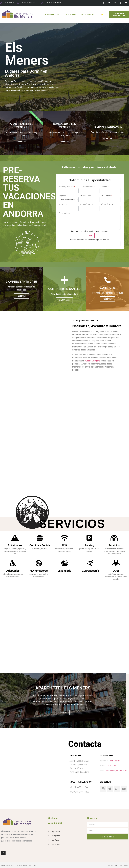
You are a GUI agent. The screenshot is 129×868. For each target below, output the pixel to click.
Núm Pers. (63, 204)
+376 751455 (110, 766)
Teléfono (105, 187)
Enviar (90, 235)
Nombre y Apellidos (67, 187)
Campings (70, 14)
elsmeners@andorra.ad (117, 771)
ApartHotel (52, 14)
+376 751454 (114, 761)
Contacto (53, 818)
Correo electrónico (88, 187)
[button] (2, 701)
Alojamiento (63, 195)
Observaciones (65, 213)
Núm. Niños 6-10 (86, 204)
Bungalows (89, 14)
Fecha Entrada (86, 195)
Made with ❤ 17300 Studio (118, 866)
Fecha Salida (106, 195)
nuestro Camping (92, 361)
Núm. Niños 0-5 (107, 204)
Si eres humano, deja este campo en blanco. (90, 240)
